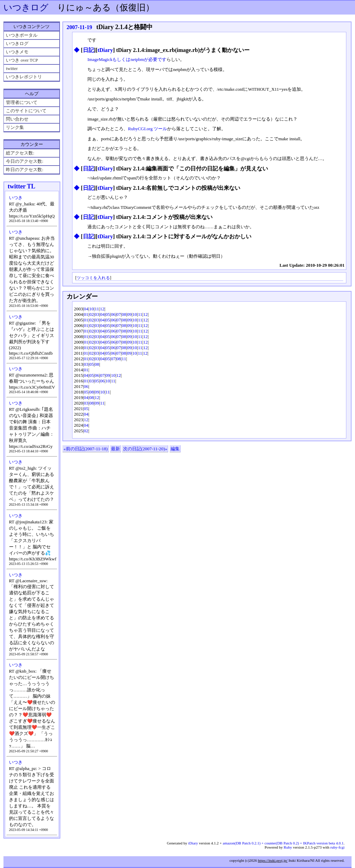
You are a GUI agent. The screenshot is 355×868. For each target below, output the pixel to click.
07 (119, 314)
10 (91, 309)
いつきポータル (22, 35)
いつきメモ (17, 52)
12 (102, 309)
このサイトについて (26, 111)
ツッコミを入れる (93, 278)
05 (108, 314)
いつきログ (26, 7)
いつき (16, 198)
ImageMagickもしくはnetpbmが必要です (127, 59)
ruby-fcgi (337, 847)
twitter (12, 68)
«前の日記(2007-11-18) (85, 449)
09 (129, 314)
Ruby (288, 847)
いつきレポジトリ (24, 77)
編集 (175, 449)
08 (124, 314)
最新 (115, 449)
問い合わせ (17, 119)
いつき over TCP (22, 60)
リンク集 (15, 127)
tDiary (105, 50)
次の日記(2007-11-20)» (145, 449)
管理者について (22, 102)
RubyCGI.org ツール (148, 129)
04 (86, 309)
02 (91, 314)
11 (97, 309)
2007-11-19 (79, 27)
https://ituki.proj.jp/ (273, 860)
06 (113, 314)
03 (97, 314)
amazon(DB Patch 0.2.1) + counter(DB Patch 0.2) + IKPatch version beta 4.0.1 (283, 843)
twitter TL (21, 186)
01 (86, 314)
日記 (88, 50)
